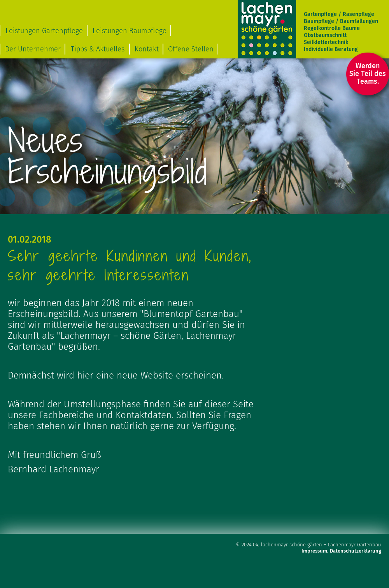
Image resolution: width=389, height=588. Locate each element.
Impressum (314, 551)
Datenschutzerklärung (356, 551)
